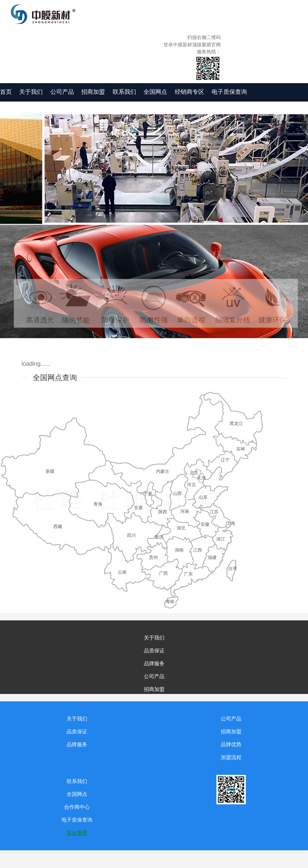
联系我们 (124, 92)
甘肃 (138, 508)
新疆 (50, 471)
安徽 (205, 524)
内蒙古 (163, 471)
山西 (177, 493)
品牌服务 (154, 663)
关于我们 (31, 92)
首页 (6, 92)
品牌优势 (231, 744)
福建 (212, 557)
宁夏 (148, 494)
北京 (194, 473)
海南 (170, 602)
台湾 (233, 568)
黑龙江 (236, 424)
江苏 (214, 512)
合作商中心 (77, 807)
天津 (201, 478)
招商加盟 (93, 92)
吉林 (241, 449)
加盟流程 (231, 757)
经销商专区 (190, 92)
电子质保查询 (229, 92)
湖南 (179, 550)
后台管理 (77, 833)
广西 (163, 573)
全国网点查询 (55, 378)
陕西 (163, 512)
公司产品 (62, 92)
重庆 (159, 537)
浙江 (221, 539)
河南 (185, 511)
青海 (98, 504)
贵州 (153, 557)
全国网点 (155, 92)
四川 (131, 535)
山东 (203, 497)
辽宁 (225, 460)
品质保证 (154, 651)
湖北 (181, 528)
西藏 (58, 527)
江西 (198, 550)
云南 (122, 572)
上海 (231, 523)
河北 (191, 485)
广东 (188, 574)
